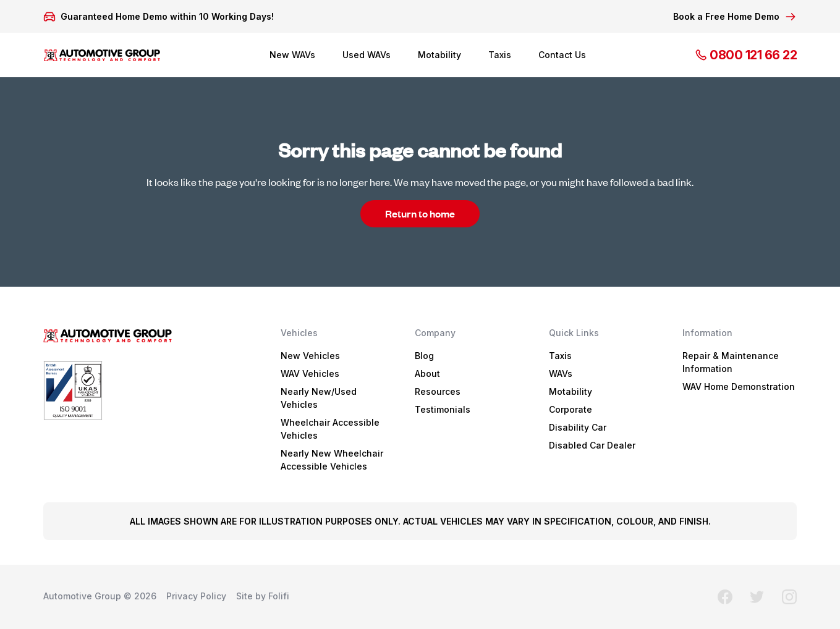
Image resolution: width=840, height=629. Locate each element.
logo (102, 55)
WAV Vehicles (310, 374)
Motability (439, 55)
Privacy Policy (196, 596)
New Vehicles (310, 356)
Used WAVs (367, 55)
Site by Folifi (263, 596)
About (427, 374)
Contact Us (562, 55)
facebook (725, 597)
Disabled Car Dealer (592, 445)
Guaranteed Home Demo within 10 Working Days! (167, 17)
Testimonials (443, 409)
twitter (757, 597)
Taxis (500, 55)
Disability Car (578, 427)
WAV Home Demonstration (739, 386)
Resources (438, 391)
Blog (424, 356)
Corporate (571, 409)
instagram (789, 597)
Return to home (420, 213)
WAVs (561, 374)
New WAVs (292, 55)
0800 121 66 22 (746, 55)
